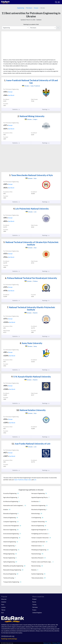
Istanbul (4, 602)
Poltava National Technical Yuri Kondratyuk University (31, 278)
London (3, 607)
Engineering (21, 8)
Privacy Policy (57, 643)
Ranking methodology (9, 639)
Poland (34, 599)
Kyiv (30, 480)
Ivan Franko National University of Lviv (31, 444)
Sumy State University (31, 343)
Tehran (3, 610)
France (34, 610)
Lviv (35, 480)
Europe (36, 8)
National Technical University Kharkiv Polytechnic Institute (31, 309)
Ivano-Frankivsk (19, 480)
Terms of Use (47, 643)
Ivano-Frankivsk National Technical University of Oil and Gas (31, 82)
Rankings (46, 109)
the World (11, 95)
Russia (34, 602)
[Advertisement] (31, 46)
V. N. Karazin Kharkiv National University (31, 377)
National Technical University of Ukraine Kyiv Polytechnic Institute (31, 243)
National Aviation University (31, 410)
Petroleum (29, 8)
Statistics (16, 109)
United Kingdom (37, 613)
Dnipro (26, 480)
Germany (35, 607)
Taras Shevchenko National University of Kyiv (31, 175)
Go (58, 28)
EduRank (39, 20)
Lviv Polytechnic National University (31, 209)
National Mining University (31, 116)
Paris (3, 604)
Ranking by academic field (31, 24)
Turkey (34, 604)
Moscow (4, 599)
